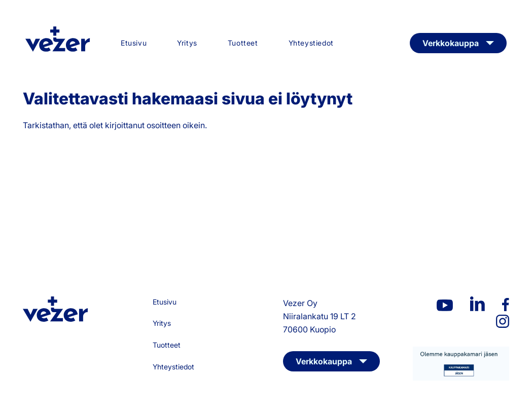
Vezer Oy (58, 39)
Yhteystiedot (311, 43)
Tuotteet (243, 43)
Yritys (187, 43)
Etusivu (134, 43)
